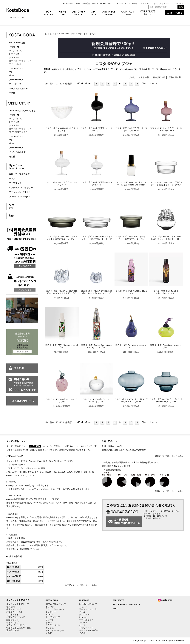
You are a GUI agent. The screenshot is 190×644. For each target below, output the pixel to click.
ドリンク (50, 607)
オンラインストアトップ (18, 604)
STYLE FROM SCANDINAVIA (126, 605)
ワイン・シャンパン (18, 51)
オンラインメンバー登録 (127, 4)
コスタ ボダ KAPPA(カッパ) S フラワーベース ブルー (166, 401)
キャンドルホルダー (18, 89)
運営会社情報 (13, 630)
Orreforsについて (88, 604)
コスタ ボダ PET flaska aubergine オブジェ (166, 292)
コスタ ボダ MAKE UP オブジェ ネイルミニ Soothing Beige (132, 184)
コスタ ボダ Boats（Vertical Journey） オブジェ (96, 346)
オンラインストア (51, 34)
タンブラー (14, 57)
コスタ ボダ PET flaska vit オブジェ (62, 346)
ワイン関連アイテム (18, 132)
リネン (12, 179)
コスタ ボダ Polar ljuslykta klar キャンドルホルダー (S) (96, 292)
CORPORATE (118, 600)
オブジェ (50, 628)
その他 (12, 93)
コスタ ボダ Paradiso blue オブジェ (131, 346)
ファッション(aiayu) (19, 197)
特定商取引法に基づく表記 (19, 628)
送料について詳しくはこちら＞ (169, 456)
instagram (167, 600)
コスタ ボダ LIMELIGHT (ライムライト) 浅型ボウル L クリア (96, 238)
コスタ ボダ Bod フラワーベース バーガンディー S (166, 130)
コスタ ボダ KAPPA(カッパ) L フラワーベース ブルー (131, 401)
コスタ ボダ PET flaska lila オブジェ (131, 292)
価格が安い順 (159, 77)
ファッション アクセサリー (22, 192)
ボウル (12, 75)
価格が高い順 (175, 77)
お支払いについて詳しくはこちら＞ (81, 585)
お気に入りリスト (161, 4)
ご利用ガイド (178, 4)
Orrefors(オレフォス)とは (22, 111)
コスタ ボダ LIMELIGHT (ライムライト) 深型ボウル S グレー (131, 238)
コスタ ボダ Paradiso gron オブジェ (166, 346)
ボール (49, 623)
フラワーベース (16, 80)
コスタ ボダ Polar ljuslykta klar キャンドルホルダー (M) (62, 292)
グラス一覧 (14, 47)
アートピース (15, 84)
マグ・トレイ (15, 64)
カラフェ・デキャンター (20, 61)
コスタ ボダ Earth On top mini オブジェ (96, 401)
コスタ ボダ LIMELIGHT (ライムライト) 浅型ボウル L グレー (62, 238)
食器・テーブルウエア (19, 174)
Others (49, 615)
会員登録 (10, 607)
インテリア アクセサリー (21, 188)
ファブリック (15, 183)
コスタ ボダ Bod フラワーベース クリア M (62, 184)
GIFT (115, 609)
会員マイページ (14, 609)
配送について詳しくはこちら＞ (169, 491)
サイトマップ (13, 623)
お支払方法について (16, 617)
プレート (13, 72)
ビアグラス (14, 54)
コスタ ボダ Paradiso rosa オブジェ (62, 401)
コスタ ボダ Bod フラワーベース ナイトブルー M (131, 130)
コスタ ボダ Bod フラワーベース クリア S (96, 184)
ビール (82, 612)
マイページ (146, 4)
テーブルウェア (16, 69)
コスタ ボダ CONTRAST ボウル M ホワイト (62, 130)
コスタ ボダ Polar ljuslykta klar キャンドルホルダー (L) (166, 238)
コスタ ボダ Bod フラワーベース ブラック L (96, 130)
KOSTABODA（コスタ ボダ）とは (74, 34)
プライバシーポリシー (17, 625)
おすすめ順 (144, 77)
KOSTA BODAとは (17, 43)
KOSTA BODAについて (56, 604)
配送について (13, 620)
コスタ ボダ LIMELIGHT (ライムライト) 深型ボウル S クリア (166, 184)
